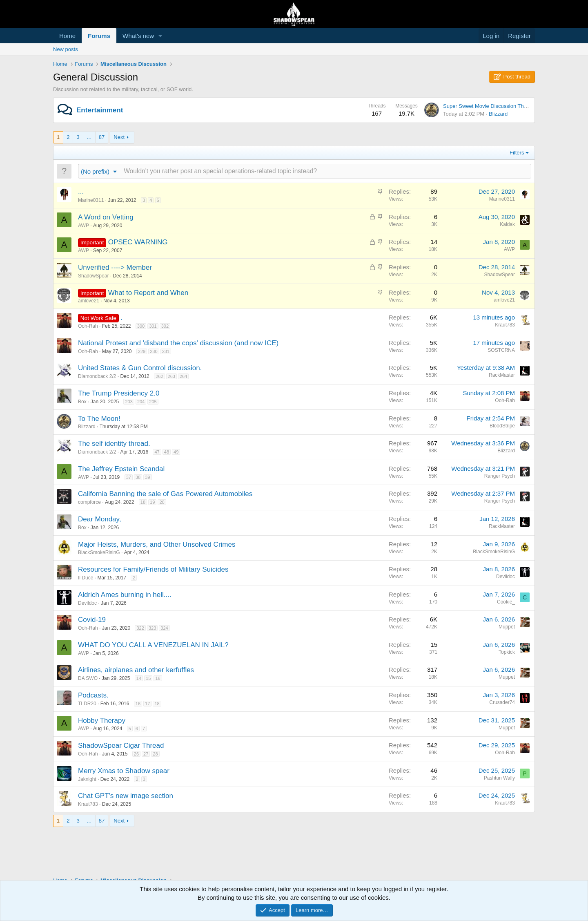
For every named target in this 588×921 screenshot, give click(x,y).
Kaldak (507, 224)
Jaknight (87, 779)
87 (102, 137)
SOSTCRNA (501, 350)
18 (143, 502)
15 (148, 678)
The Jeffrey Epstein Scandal (121, 469)
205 (153, 402)
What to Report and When (148, 293)
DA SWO (88, 678)
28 (155, 754)
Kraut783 (505, 325)
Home (67, 36)
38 (138, 477)
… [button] (89, 137)
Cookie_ (506, 602)
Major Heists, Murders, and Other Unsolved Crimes (157, 544)
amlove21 (89, 301)
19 (152, 502)
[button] (160, 36)
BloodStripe (502, 426)
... (81, 192)
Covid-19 (92, 620)
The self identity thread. (114, 444)
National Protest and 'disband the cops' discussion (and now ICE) (178, 343)
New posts (66, 49)
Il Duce (86, 578)
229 (142, 351)
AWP (84, 226)
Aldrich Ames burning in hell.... (125, 595)
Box (82, 402)
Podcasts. (93, 695)
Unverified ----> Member (115, 267)
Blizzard (498, 114)
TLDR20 (87, 704)
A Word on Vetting (106, 217)
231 (166, 351)
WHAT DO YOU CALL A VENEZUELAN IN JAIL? (153, 645)
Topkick (507, 652)
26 (136, 754)
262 (159, 376)
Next (119, 137)
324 (164, 628)
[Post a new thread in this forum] (326, 171)
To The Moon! (99, 419)
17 (147, 704)
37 (129, 477)
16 (158, 678)
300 (141, 326)
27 (146, 754)
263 (171, 376)
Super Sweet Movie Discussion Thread (489, 106)
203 (129, 402)
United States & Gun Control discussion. (140, 368)
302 (165, 326)
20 (162, 502)
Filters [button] (517, 153)
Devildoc (506, 577)
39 (147, 477)
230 (154, 351)
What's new (138, 36)
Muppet (507, 627)
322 (140, 628)
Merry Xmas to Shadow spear (124, 771)
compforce (89, 502)
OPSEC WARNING (138, 242)
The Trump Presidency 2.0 (119, 393)
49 (176, 452)
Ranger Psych (500, 476)
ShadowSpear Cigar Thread (121, 746)
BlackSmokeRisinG (99, 552)
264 (183, 376)
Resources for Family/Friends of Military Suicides (153, 569)
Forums (99, 36)
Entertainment (100, 110)
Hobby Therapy (102, 721)
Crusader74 (502, 702)
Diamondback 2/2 (97, 376)
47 (157, 452)
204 (141, 402)
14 (139, 678)
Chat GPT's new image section (126, 796)
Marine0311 (91, 200)
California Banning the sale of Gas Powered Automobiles (165, 494)
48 (167, 452)
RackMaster (502, 375)
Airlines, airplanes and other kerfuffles (136, 670)
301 (153, 326)
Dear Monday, (100, 519)
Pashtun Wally (499, 778)
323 (152, 628)
